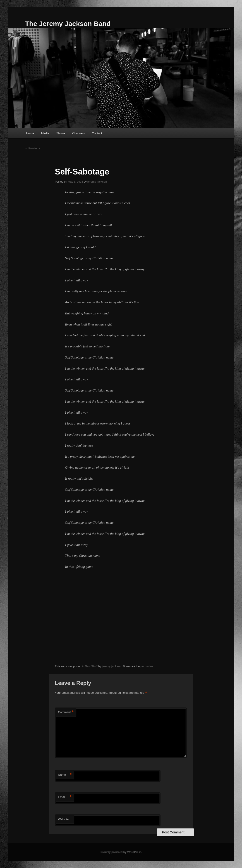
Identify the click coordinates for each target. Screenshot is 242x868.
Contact (97, 133)
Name (65, 775)
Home (30, 133)
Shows (61, 133)
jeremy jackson (97, 182)
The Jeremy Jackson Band (68, 24)
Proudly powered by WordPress (121, 852)
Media (45, 133)
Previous (33, 148)
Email (65, 797)
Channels (78, 133)
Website (63, 819)
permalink (147, 666)
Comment (66, 712)
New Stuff (91, 666)
